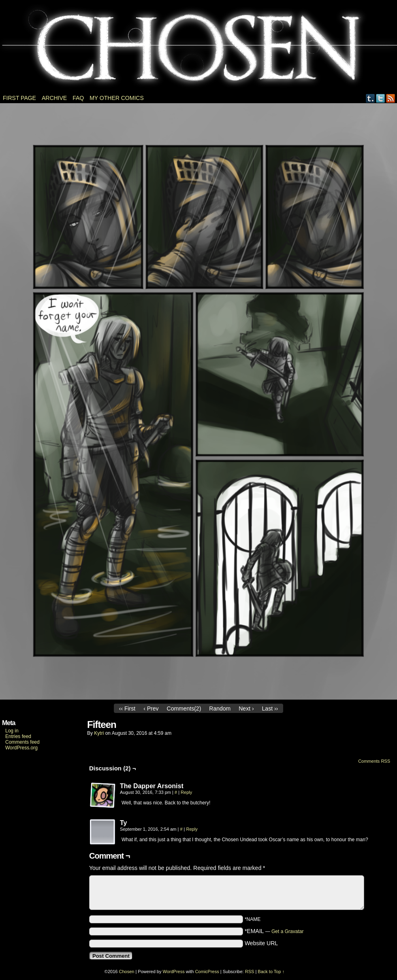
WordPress (174, 972)
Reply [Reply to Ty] (192, 829)
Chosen (198, 49)
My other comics (117, 98)
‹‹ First (127, 708)
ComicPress (207, 972)
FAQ (78, 98)
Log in (12, 731)
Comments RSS (374, 761)
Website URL (261, 943)
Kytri (99, 733)
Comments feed (22, 742)
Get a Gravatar (287, 931)
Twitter (381, 98)
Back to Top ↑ (271, 972)
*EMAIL (274, 931)
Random (220, 708)
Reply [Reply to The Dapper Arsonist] (186, 792)
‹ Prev (151, 708)
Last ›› (270, 708)
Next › (246, 708)
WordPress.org (21, 748)
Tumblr (370, 98)
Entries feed (18, 736)
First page (19, 98)
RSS (391, 98)
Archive (54, 98)
